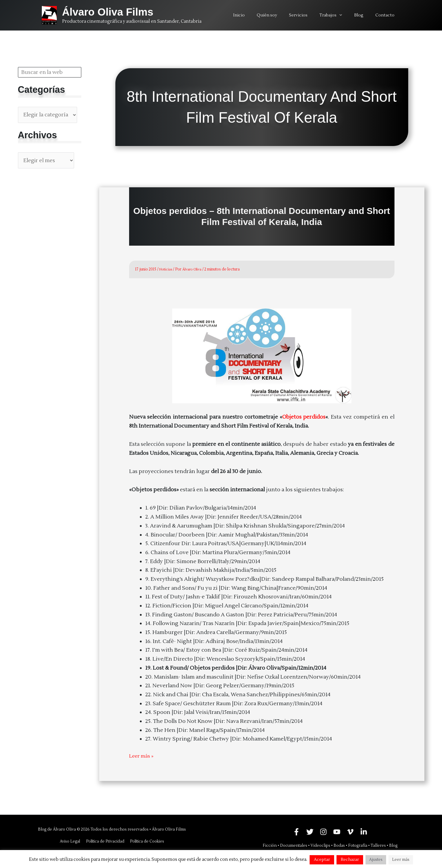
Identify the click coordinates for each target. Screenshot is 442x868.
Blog (393, 845)
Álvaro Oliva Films (108, 12)
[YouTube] (337, 831)
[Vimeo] (350, 831)
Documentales (294, 845)
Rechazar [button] (350, 860)
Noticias (166, 269)
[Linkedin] (364, 831)
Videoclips (320, 845)
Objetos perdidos (304, 417)
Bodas (339, 845)
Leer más (401, 860)
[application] (348, 15)
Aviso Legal (70, 841)
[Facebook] (296, 831)
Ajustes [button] (376, 860)
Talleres (378, 845)
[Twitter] (310, 831)
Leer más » (142, 756)
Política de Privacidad (105, 841)
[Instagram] (323, 831)
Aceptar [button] (322, 860)
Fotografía (358, 845)
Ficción (270, 845)
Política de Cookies (146, 841)
